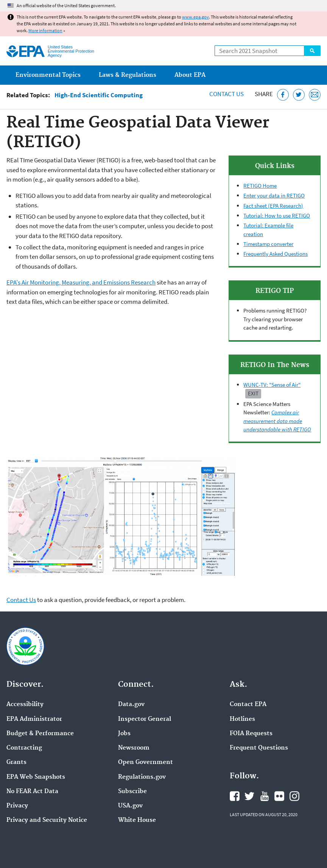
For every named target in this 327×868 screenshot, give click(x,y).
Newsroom (134, 748)
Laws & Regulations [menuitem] (128, 75)
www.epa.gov (195, 17)
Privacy (17, 806)
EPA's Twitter (249, 796)
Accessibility (25, 705)
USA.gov (130, 806)
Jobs (124, 734)
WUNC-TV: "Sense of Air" (272, 385)
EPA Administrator (34, 719)
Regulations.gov (142, 777)
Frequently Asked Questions (276, 254)
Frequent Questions (259, 748)
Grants (16, 762)
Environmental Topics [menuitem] (48, 75)
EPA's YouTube (265, 796)
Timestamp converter (268, 244)
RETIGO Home (260, 186)
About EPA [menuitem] (190, 75)
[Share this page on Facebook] (283, 95)
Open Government (146, 762)
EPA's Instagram (294, 796)
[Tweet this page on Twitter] (299, 95)
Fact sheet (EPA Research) (273, 206)
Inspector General (145, 719)
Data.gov (131, 705)
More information (45, 30)
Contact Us (227, 94)
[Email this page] (315, 95)
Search (312, 51)
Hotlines (242, 719)
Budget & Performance (40, 734)
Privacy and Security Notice (47, 820)
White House (137, 820)
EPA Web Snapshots (36, 777)
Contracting (24, 748)
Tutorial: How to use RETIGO (277, 215)
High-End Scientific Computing (99, 95)
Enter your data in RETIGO (274, 195)
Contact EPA (248, 705)
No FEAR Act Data (32, 792)
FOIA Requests (251, 734)
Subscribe (132, 792)
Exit (253, 393)
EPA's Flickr (279, 796)
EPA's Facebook (235, 796)
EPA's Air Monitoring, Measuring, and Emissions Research (81, 282)
